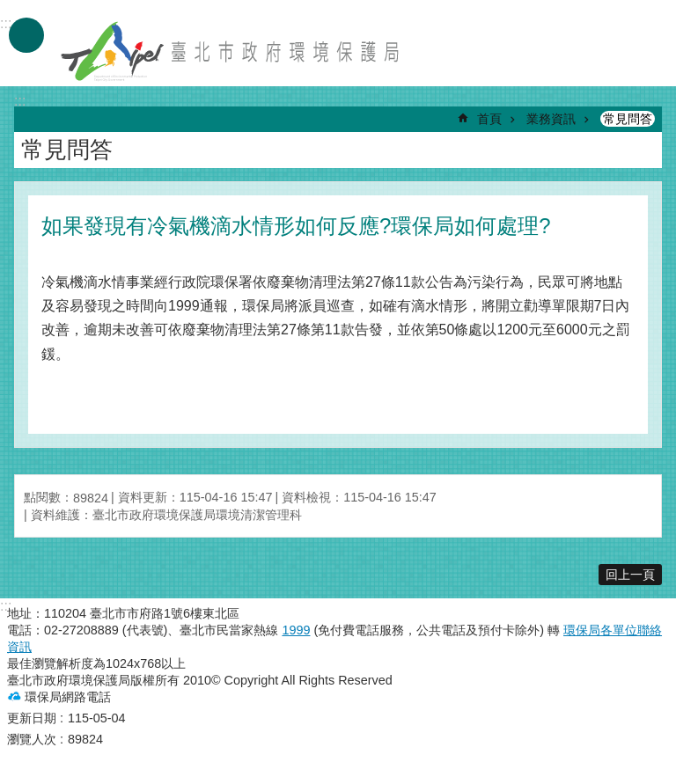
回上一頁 (630, 575)
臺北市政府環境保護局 (231, 51)
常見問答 (628, 119)
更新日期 (32, 718)
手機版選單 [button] (26, 35)
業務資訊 (551, 119)
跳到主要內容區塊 (9, 9)
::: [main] (20, 101)
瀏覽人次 (32, 739)
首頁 (489, 119)
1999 (296, 630)
